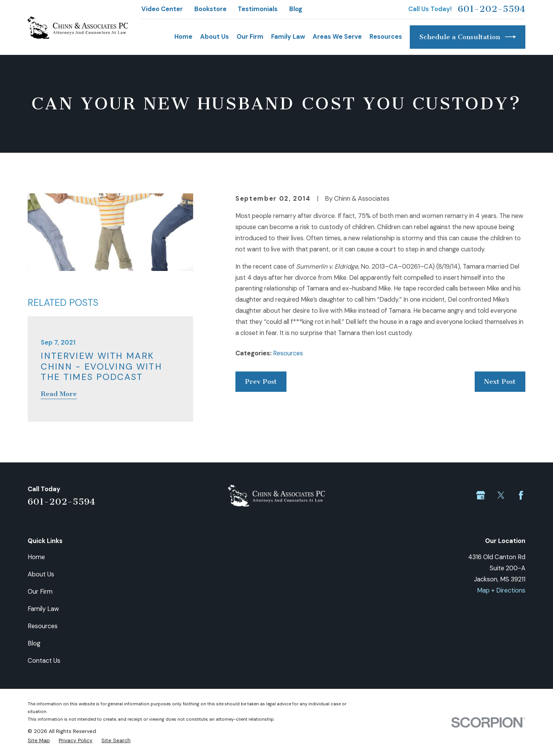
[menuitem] (39, 740)
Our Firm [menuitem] (250, 37)
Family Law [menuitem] (288, 37)
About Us (41, 574)
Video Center (162, 9)
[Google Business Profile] (481, 495)
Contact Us (44, 661)
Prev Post (261, 382)
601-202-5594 (492, 9)
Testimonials (258, 9)
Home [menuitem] (183, 37)
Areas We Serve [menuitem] (337, 37)
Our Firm (40, 592)
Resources (288, 353)
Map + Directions (501, 590)
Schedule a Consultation (468, 37)
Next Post (500, 382)
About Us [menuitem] (214, 37)
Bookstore (210, 9)
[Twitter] (501, 495)
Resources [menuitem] (386, 37)
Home (36, 557)
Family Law (43, 609)
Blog (296, 9)
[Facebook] (521, 495)
